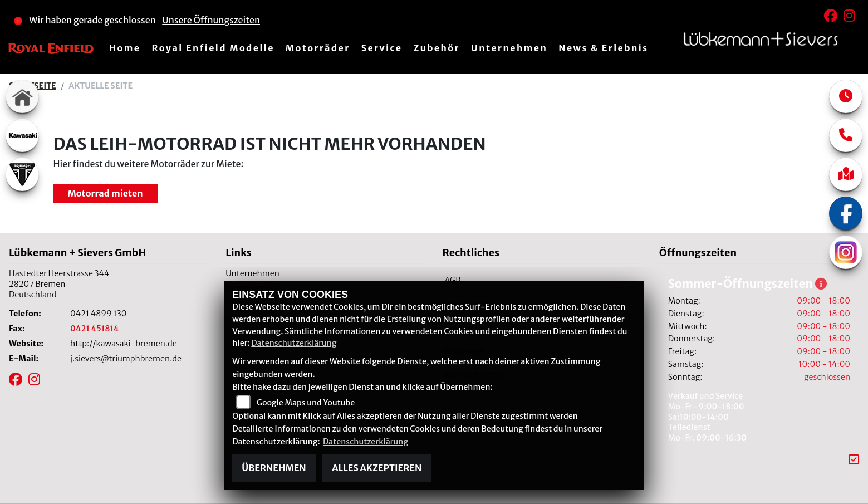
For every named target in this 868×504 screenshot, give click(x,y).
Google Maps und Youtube (306, 403)
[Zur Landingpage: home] (22, 96)
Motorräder (318, 48)
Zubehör (437, 48)
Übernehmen (274, 468)
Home (125, 48)
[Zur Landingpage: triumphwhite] (22, 174)
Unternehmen (509, 48)
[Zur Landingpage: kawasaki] (22, 135)
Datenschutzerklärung (294, 343)
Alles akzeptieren (377, 468)
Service (382, 48)
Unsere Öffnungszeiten (211, 20)
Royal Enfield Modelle (213, 48)
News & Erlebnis (603, 48)
